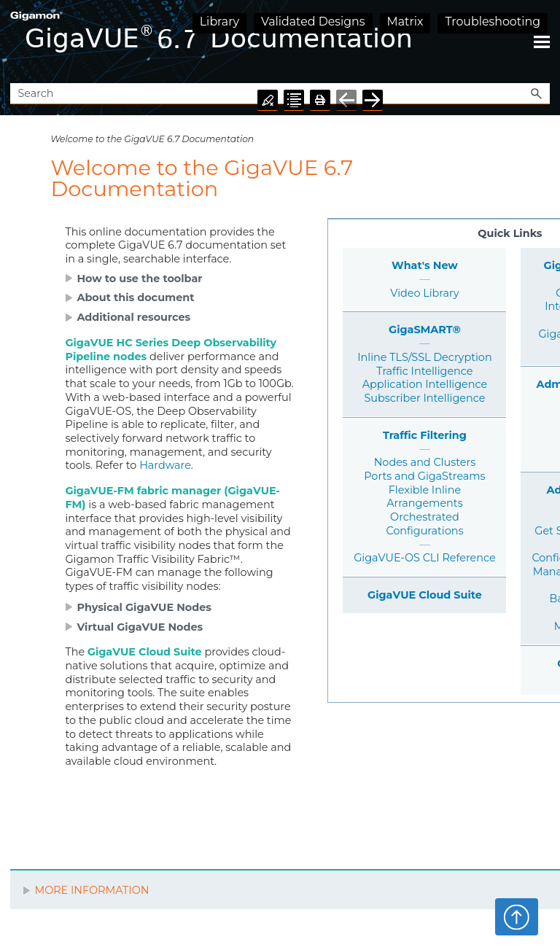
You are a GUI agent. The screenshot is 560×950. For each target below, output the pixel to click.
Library (219, 22)
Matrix (405, 22)
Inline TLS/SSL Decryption (424, 357)
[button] (537, 94)
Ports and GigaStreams (424, 476)
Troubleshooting (493, 22)
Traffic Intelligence (424, 371)
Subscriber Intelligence (425, 398)
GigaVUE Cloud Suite (425, 595)
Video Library (424, 293)
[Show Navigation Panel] (542, 42)
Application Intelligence (425, 384)
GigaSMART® (425, 330)
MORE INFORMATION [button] (86, 890)
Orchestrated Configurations (424, 524)
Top (517, 916)
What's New (425, 265)
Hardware (165, 465)
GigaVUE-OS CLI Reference (424, 558)
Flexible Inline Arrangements (425, 497)
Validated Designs (313, 22)
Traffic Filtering (425, 435)
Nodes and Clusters (425, 462)
